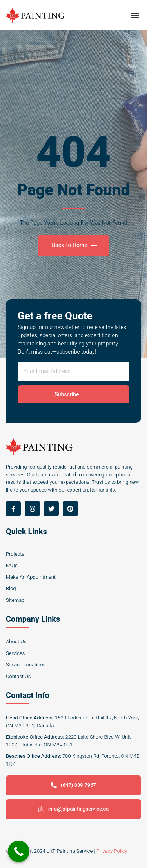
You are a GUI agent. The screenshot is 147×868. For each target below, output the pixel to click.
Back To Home (74, 245)
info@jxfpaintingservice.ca (74, 809)
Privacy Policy (112, 851)
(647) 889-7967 (73, 785)
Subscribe (71, 395)
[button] (135, 15)
